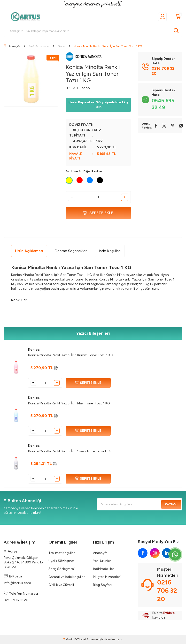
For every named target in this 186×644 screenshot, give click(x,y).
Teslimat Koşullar (62, 553)
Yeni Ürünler (102, 561)
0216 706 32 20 (16, 600)
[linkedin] (167, 553)
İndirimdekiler (103, 569)
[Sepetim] (178, 17)
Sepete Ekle (98, 213)
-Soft (69, 639)
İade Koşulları (110, 251)
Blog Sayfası (103, 585)
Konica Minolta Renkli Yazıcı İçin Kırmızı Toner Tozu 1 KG (70, 355)
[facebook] (143, 553)
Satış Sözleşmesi (62, 569)
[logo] (27, 17)
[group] (31, 79)
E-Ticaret (80, 639)
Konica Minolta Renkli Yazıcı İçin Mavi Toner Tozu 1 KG (69, 403)
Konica (34, 350)
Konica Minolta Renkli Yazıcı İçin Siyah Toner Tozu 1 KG (70, 451)
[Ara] (176, 31)
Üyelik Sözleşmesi (62, 561)
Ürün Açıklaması (29, 251)
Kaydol (171, 504)
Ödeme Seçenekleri (71, 251)
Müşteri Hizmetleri (107, 577)
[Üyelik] (162, 17)
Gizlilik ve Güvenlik (62, 585)
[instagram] (155, 553)
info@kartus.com (17, 583)
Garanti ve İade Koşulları (67, 577)
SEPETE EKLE (88, 383)
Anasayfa (100, 553)
